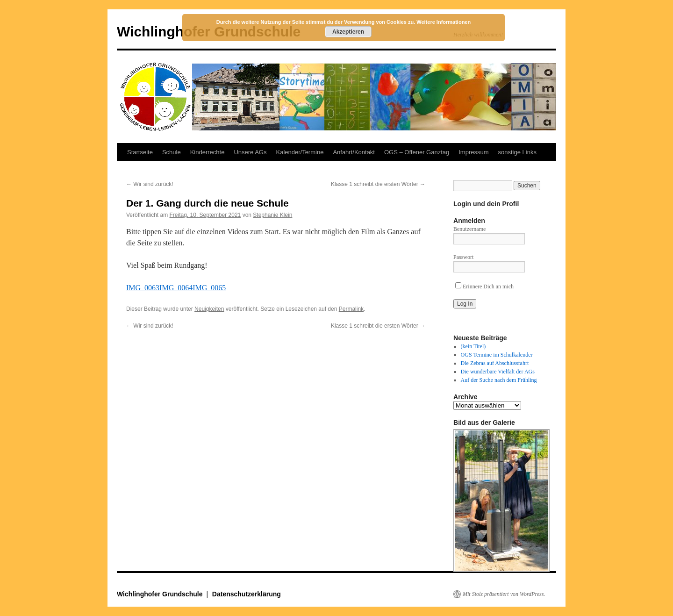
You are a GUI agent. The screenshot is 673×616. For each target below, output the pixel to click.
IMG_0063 (143, 288)
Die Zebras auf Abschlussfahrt (495, 363)
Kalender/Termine (300, 152)
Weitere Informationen (444, 22)
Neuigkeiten (209, 309)
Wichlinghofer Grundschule (161, 594)
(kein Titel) (473, 346)
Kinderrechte (208, 152)
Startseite (140, 152)
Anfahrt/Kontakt (354, 152)
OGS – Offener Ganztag (417, 152)
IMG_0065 (209, 288)
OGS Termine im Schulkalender (497, 355)
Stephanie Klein (272, 215)
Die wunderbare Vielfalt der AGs (498, 372)
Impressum (473, 152)
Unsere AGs (250, 152)
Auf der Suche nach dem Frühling (499, 380)
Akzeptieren (348, 32)
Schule (172, 152)
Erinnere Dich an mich (484, 287)
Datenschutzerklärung (247, 594)
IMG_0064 (176, 288)
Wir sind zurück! (150, 184)
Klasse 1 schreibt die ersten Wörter (378, 184)
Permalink (351, 309)
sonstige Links (517, 152)
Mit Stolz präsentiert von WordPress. (504, 594)
